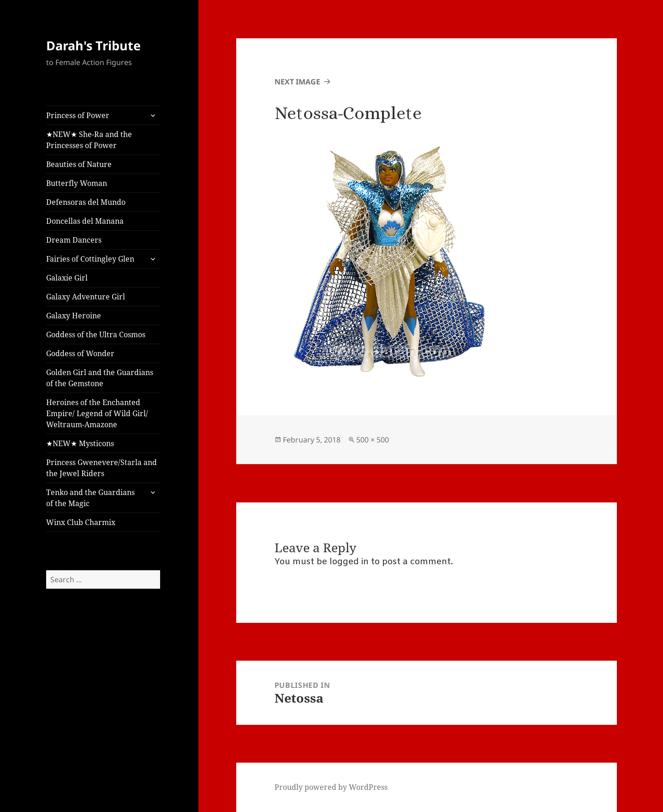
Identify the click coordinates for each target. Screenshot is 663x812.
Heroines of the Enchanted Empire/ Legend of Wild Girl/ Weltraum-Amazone (97, 413)
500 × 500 (373, 440)
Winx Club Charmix (81, 522)
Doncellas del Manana (85, 221)
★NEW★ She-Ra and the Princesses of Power (89, 140)
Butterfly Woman (77, 183)
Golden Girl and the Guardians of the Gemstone (100, 378)
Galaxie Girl (67, 278)
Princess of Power (78, 115)
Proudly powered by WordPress (331, 787)
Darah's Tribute (93, 45)
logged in (349, 562)
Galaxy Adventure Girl (86, 297)
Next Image (297, 82)
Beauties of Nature (79, 164)
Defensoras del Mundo (86, 202)
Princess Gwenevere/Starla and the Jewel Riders (102, 468)
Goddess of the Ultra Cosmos (96, 334)
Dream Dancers (74, 240)
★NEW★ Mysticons (80, 443)
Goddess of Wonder (80, 353)
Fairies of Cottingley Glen (90, 259)
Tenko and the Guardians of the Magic (90, 498)
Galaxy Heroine (74, 316)
